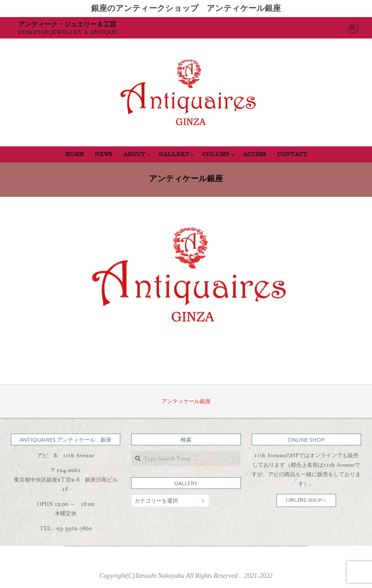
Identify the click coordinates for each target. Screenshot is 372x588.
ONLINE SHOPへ (306, 500)
